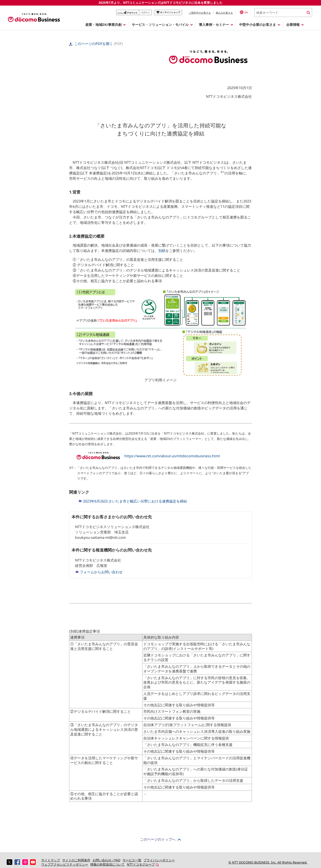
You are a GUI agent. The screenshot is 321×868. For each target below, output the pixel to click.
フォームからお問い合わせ (101, 572)
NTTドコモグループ (141, 864)
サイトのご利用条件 (76, 860)
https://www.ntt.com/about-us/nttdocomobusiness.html (172, 456)
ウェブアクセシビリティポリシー (65, 864)
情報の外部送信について (107, 864)
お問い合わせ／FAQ (106, 860)
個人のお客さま (224, 13)
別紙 (162, 251)
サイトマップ (51, 860)
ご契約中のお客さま (200, 13)
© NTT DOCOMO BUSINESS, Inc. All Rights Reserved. (268, 862)
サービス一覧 (132, 860)
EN (244, 12)
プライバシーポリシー (159, 860)
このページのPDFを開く (92, 44)
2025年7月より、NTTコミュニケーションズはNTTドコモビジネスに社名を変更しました (160, 3)
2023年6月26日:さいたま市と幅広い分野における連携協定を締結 (135, 501)
